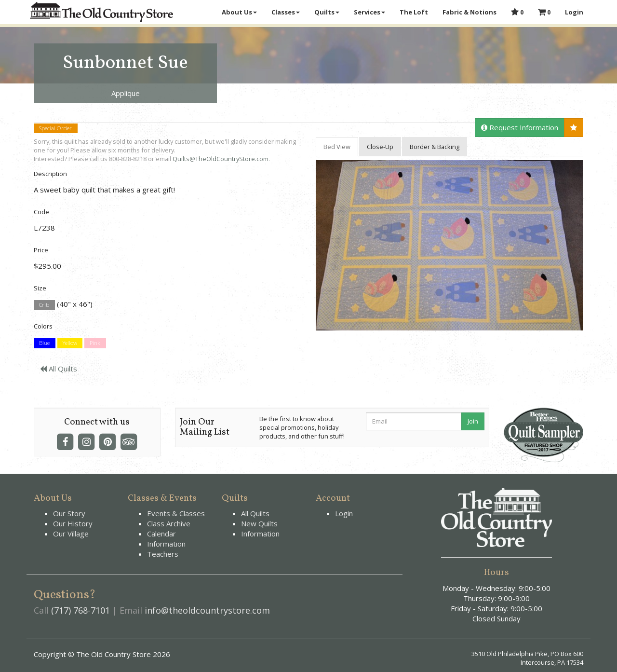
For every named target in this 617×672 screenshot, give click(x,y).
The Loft (414, 12)
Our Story (69, 513)
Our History (73, 523)
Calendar (161, 534)
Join (473, 421)
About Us (239, 12)
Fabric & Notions (469, 12)
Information (166, 544)
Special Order (55, 128)
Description (50, 174)
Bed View (337, 147)
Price (41, 250)
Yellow (70, 343)
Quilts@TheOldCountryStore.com (221, 159)
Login (574, 12)
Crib (44, 305)
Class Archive (169, 523)
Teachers (163, 554)
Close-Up (380, 147)
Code (41, 212)
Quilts (327, 12)
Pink (95, 343)
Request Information (520, 127)
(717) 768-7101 (80, 610)
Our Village (71, 534)
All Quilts (59, 369)
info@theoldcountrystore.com (207, 610)
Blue (44, 343)
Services (369, 12)
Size (40, 288)
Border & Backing (435, 147)
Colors (43, 326)
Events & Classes (176, 513)
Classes (286, 12)
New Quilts (259, 523)
